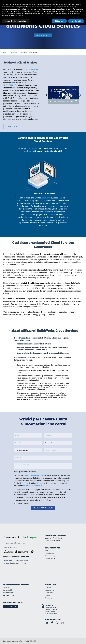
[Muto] (72, 101)
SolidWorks (14, 53)
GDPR (16, 561)
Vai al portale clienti (11, 607)
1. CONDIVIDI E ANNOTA (43, 194)
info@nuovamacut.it (51, 607)
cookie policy (67, 9)
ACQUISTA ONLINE (12, 126)
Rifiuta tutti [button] (59, 21)
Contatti (24, 563)
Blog (46, 551)
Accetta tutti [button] (76, 21)
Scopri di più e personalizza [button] (16, 21)
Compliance (49, 598)
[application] (63, 95)
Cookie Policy (23, 561)
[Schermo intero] (76, 101)
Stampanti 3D (8, 590)
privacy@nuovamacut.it (32, 486)
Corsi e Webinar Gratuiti (52, 541)
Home (5, 53)
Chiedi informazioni (43, 35)
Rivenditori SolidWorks (12, 557)
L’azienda (48, 588)
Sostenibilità (49, 593)
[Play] (51, 101)
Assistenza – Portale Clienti (53, 538)
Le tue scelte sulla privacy (12, 563)
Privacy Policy (8, 561)
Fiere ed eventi (49, 553)
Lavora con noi (49, 590)
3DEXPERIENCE (10, 85)
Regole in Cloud (9, 595)
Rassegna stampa (50, 556)
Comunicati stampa (51, 558)
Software (6, 588)
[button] (63, 95)
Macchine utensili (9, 593)
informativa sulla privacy (35, 475)
